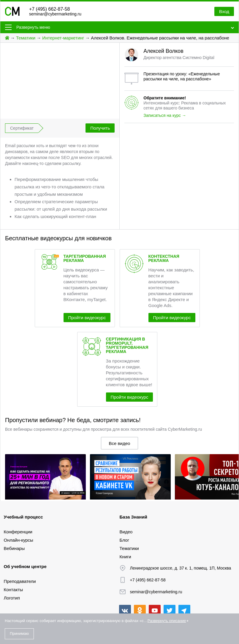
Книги (125, 557)
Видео (126, 532)
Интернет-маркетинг (63, 38)
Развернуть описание (167, 621)
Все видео (120, 443)
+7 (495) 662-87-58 (49, 9)
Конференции (18, 532)
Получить (100, 128)
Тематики (26, 38)
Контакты (14, 590)
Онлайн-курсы (19, 540)
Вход (224, 11)
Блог (124, 540)
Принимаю (19, 633)
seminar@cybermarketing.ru (55, 14)
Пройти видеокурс (87, 318)
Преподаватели (20, 581)
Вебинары (14, 548)
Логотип (12, 598)
